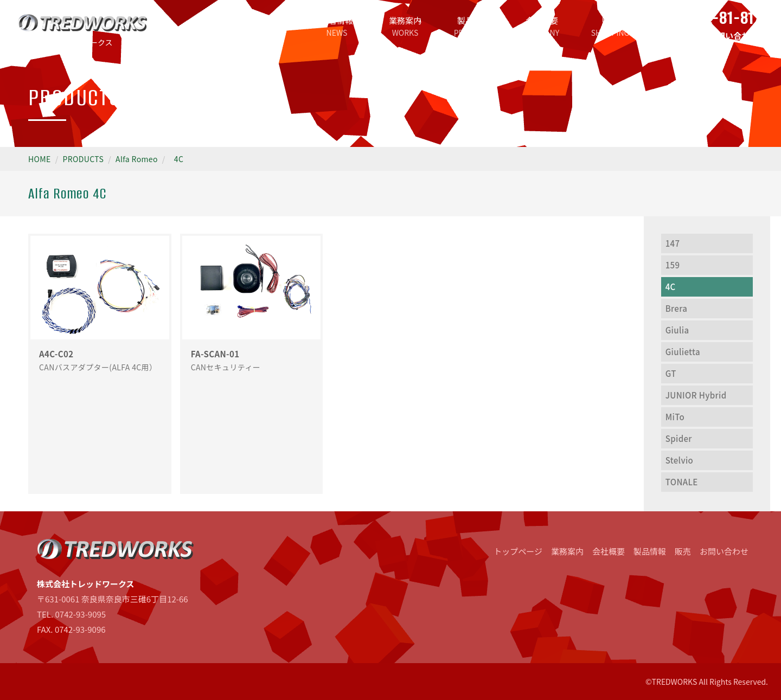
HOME (40, 159)
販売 (610, 26)
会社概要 (542, 26)
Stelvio (680, 460)
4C (179, 159)
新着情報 (337, 26)
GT (671, 373)
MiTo (675, 417)
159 (673, 265)
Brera (677, 308)
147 (673, 243)
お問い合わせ (724, 551)
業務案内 (405, 26)
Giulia (677, 330)
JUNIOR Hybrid (696, 395)
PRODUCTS (84, 159)
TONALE (682, 482)
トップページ (268, 26)
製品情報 (473, 26)
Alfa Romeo (137, 159)
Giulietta (683, 352)
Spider (679, 438)
